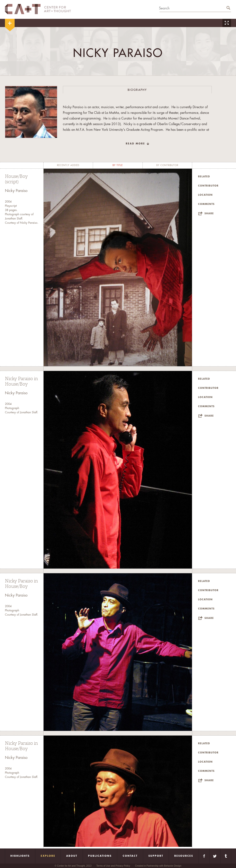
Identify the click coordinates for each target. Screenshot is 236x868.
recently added (68, 165)
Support (156, 856)
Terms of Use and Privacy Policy (113, 866)
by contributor (167, 165)
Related (204, 177)
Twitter (215, 856)
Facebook (204, 856)
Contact (130, 856)
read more (135, 144)
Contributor (208, 186)
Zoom (227, 23)
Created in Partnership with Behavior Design (158, 866)
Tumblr (226, 856)
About (72, 856)
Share (209, 214)
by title (118, 165)
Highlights (20, 856)
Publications (100, 856)
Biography (137, 90)
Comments (206, 204)
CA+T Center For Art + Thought (38, 9)
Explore (48, 856)
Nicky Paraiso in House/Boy (21, 381)
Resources (184, 856)
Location (205, 195)
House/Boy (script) (16, 179)
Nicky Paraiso (16, 191)
